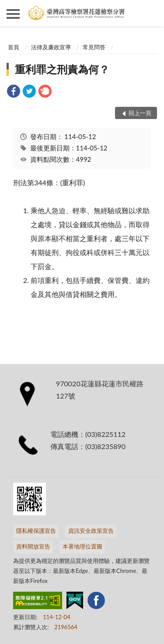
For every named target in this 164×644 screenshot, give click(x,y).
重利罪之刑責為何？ (62, 69)
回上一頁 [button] (140, 113)
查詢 (151, 13)
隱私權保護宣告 (36, 531)
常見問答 (94, 47)
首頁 (14, 47)
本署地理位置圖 (82, 546)
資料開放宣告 (33, 546)
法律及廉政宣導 (51, 47)
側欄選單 (13, 14)
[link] (14, 92)
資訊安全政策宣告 (91, 531)
